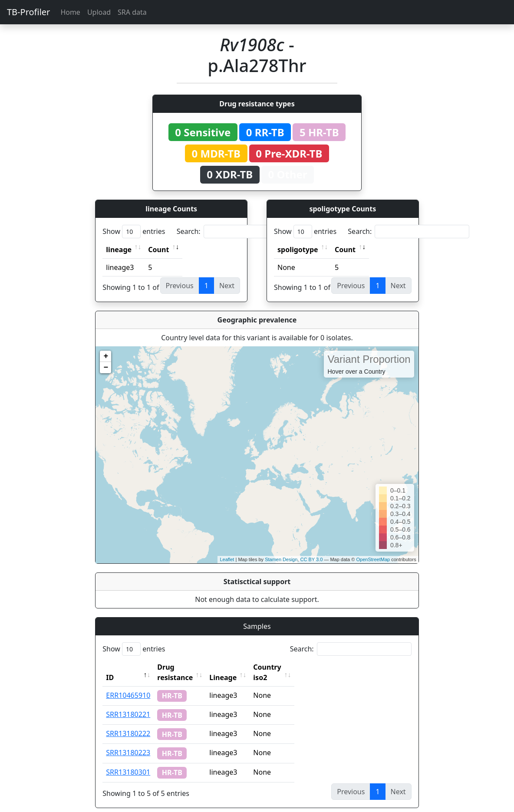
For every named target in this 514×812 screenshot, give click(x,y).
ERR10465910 (128, 685)
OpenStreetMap (373, 559)
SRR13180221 (128, 704)
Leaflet (227, 559)
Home (70, 12)
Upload (99, 12)
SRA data (132, 12)
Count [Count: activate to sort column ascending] (158, 250)
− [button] (106, 368)
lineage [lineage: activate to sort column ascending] (119, 250)
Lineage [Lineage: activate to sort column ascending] (242, 667)
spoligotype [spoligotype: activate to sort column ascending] (298, 250)
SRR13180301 (128, 762)
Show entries (134, 232)
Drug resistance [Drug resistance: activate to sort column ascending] (185, 667)
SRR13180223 (128, 742)
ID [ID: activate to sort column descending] (110, 667)
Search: (237, 232)
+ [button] (106, 356)
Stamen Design (281, 559)
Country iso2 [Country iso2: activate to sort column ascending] (294, 667)
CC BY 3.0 (311, 559)
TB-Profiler (28, 12)
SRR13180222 (128, 723)
